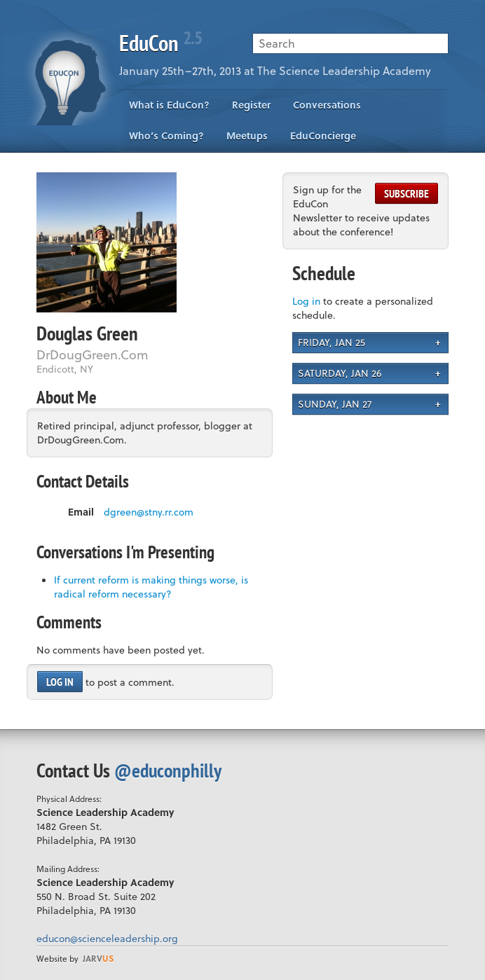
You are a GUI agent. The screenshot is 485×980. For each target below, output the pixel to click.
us (98, 958)
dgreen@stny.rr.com (149, 512)
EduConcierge (323, 136)
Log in (60, 682)
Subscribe (407, 193)
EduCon (160, 43)
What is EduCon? (169, 105)
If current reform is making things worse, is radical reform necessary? (151, 587)
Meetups (247, 136)
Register (251, 105)
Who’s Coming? (166, 136)
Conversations (327, 105)
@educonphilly (168, 770)
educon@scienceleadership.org (107, 938)
